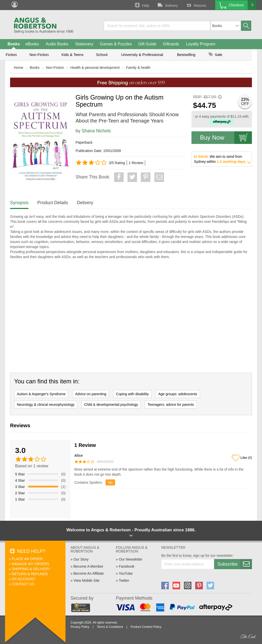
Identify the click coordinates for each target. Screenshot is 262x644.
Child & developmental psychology (111, 405)
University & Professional (142, 55)
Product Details (53, 203)
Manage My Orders (31, 564)
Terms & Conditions (110, 627)
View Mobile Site (87, 580)
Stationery (84, 44)
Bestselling (186, 55)
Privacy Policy (80, 627)
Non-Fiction (39, 55)
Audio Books (57, 44)
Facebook (127, 566)
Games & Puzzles (116, 44)
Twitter (124, 580)
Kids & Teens (72, 55)
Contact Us (23, 584)
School (102, 55)
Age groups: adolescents (178, 394)
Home (19, 68)
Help (142, 5)
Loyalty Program (201, 44)
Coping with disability (132, 394)
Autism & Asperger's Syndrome (41, 394)
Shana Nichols (96, 131)
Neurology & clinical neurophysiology (46, 405)
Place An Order (27, 559)
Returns (196, 5)
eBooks (32, 44)
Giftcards (171, 44)
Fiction (11, 55)
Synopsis (19, 203)
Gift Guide (147, 44)
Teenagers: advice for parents (171, 405)
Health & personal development (95, 68)
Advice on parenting (91, 394)
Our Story (81, 559)
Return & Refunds (30, 574)
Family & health (138, 68)
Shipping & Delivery (31, 569)
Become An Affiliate (89, 573)
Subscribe (235, 564)
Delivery (167, 5)
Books (14, 44)
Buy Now (226, 138)
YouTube (126, 573)
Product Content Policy (146, 627)
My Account (24, 579)
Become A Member (88, 566)
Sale (215, 55)
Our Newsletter (131, 559)
